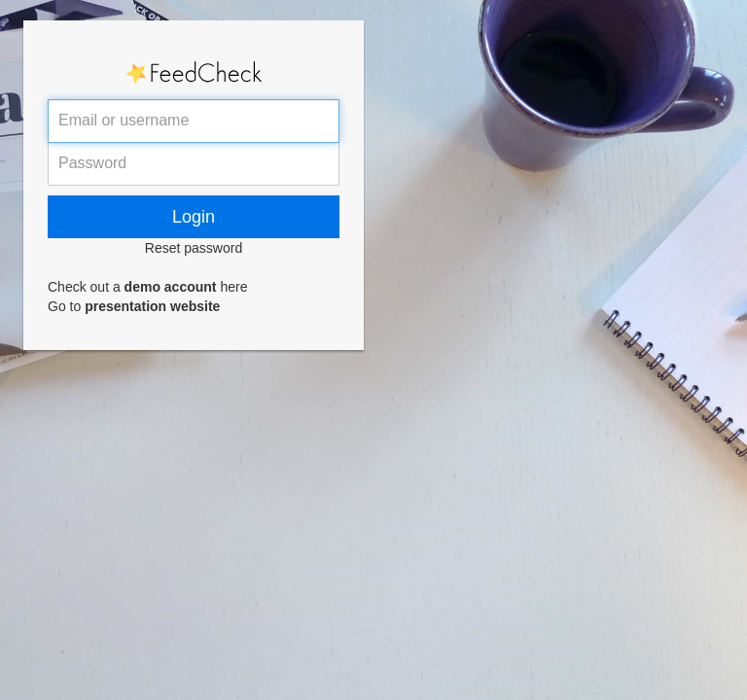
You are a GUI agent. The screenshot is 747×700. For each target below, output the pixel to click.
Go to (134, 306)
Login (194, 217)
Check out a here (147, 287)
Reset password (194, 248)
